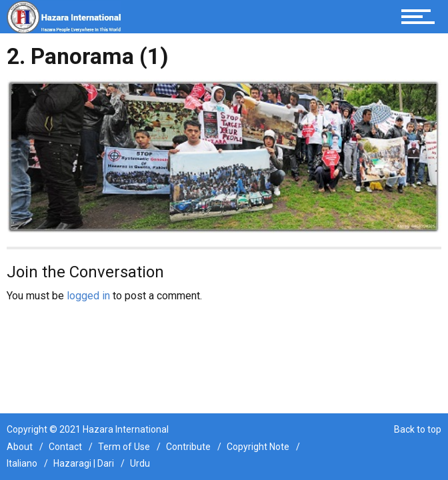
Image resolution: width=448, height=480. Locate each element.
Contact (65, 447)
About (20, 447)
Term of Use (124, 447)
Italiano (22, 463)
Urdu (140, 463)
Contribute (188, 447)
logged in (88, 296)
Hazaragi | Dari (84, 463)
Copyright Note (258, 447)
